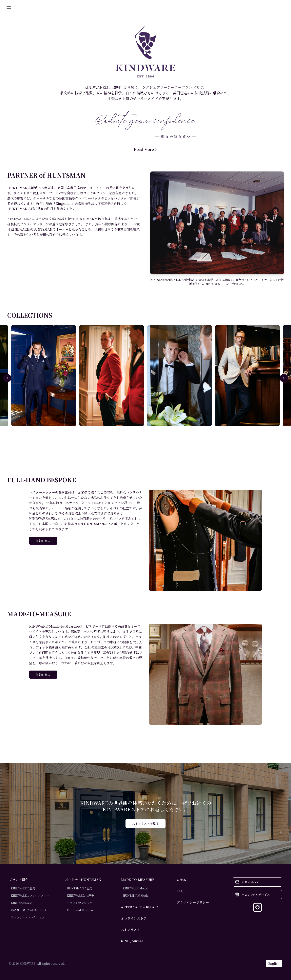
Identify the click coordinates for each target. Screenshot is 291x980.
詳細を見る (43, 541)
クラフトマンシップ (80, 903)
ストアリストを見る (145, 823)
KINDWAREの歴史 (23, 888)
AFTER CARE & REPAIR (139, 907)
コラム (181, 880)
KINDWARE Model (136, 888)
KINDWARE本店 (22, 903)
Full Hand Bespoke (80, 910)
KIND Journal (132, 941)
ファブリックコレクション (28, 917)
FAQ (180, 891)
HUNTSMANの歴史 (80, 888)
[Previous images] (7, 378)
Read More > (145, 149)
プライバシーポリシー (193, 902)
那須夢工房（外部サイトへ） (29, 910)
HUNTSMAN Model (136, 895)
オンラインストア (134, 918)
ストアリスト (130, 930)
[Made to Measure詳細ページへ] (205, 674)
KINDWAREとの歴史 (80, 895)
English (274, 963)
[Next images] (284, 378)
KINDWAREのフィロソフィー (30, 895)
